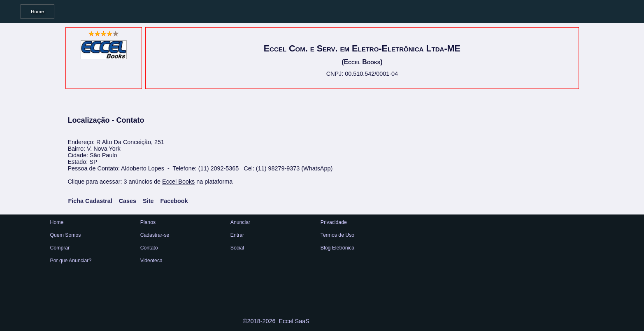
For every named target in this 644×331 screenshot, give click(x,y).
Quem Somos (66, 235)
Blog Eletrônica (337, 248)
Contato (149, 248)
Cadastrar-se (155, 235)
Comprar (60, 248)
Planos (148, 222)
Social (237, 248)
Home (37, 11)
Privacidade (334, 222)
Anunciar (240, 222)
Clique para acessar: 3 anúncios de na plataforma (150, 182)
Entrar (237, 235)
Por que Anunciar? (71, 261)
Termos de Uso (337, 235)
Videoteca (151, 261)
